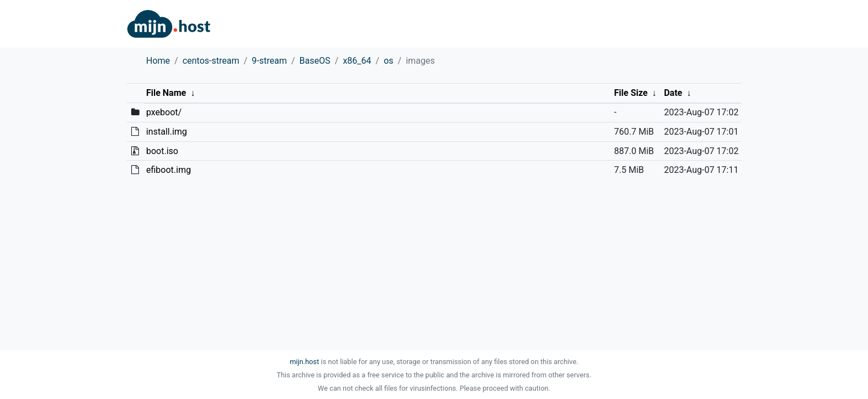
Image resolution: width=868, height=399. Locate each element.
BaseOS (315, 61)
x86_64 (357, 61)
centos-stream (211, 61)
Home (158, 61)
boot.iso (162, 151)
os (388, 61)
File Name (166, 93)
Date (673, 93)
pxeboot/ (164, 112)
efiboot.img (169, 170)
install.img (167, 132)
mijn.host (304, 362)
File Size (631, 93)
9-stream (269, 61)
